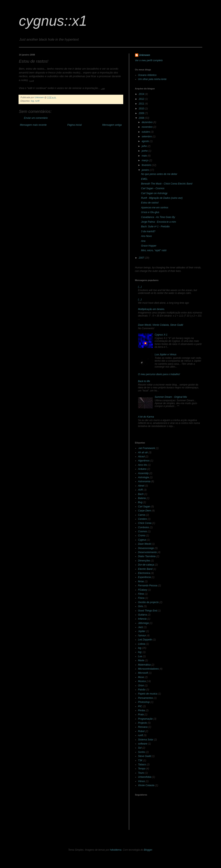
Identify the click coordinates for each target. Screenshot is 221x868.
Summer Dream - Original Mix (171, 397)
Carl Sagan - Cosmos (153, 188)
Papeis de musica (148, 694)
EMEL (144, 179)
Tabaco (142, 765)
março (145, 160)
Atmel (141, 486)
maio (145, 156)
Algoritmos (144, 461)
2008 (142, 118)
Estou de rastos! (150, 203)
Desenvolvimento (147, 552)
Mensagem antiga (112, 125)
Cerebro (142, 519)
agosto (146, 141)
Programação (145, 719)
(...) (140, 287)
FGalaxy (143, 590)
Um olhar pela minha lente (152, 79)
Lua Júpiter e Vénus (165, 355)
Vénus (142, 781)
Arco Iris (143, 465)
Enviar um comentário (36, 118)
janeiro (146, 170)
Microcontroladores (148, 669)
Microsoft (143, 673)
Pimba (142, 710)
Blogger (148, 850)
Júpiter (142, 631)
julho (145, 146)
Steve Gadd (145, 756)
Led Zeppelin (145, 640)
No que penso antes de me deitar (159, 174)
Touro (141, 773)
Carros (142, 515)
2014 (142, 94)
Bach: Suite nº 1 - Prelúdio (155, 227)
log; (140, 652)
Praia (141, 715)
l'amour (142, 636)
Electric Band (145, 569)
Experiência (145, 577)
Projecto (143, 723)
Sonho (142, 752)
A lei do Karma (146, 417)
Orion (141, 686)
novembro (147, 127)
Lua (140, 656)
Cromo (142, 536)
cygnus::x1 (53, 21)
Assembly (143, 473)
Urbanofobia (145, 777)
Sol (140, 748)
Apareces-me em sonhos (154, 208)
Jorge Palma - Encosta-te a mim (158, 222)
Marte (141, 660)
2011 (142, 104)
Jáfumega (143, 623)
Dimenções (144, 561)
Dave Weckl (145, 544)
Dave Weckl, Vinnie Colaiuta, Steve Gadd (161, 325)
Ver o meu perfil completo (149, 60)
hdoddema (116, 850)
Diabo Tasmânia (147, 556)
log (32, 101)
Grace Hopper (149, 246)
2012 (142, 99)
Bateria (142, 498)
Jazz (141, 627)
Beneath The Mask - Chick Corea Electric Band (167, 184)
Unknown (145, 55)
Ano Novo (146, 236)
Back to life (144, 381)
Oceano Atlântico (147, 75)
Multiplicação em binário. (152, 309)
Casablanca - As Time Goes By (158, 217)
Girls (141, 606)
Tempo (142, 769)
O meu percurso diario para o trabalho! (159, 374)
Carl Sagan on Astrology (154, 193)
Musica (142, 681)
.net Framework (147, 448)
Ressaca (143, 727)
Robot (141, 731)
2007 (142, 258)
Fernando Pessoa (148, 586)
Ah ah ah (143, 452)
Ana (143, 241)
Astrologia (143, 477)
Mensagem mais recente (33, 125)
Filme (141, 594)
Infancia (142, 619)
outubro (146, 132)
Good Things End (148, 611)
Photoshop (144, 702)
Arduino (142, 469)
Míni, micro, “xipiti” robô (154, 250)
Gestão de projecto (148, 602)
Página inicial (74, 125)
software (143, 744)
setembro (147, 137)
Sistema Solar (146, 740)
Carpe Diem (145, 511)
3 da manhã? (148, 231)
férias (141, 581)
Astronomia (144, 481)
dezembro (147, 122)
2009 (142, 113)
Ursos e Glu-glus (150, 212)
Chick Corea (145, 523)
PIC (140, 706)
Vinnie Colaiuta (146, 785)
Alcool (141, 457)
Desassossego (146, 548)
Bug (140, 502)
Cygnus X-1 (161, 335)
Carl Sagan (144, 507)
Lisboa (142, 644)
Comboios (144, 527)
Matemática (144, 665)
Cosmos (143, 531)
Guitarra (142, 615)
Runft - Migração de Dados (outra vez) (162, 198)
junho (145, 151)
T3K (140, 760)
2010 (142, 109)
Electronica (144, 573)
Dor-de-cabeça (146, 565)
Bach (141, 494)
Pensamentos (146, 698)
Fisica (141, 598)
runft (37, 101)
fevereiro (147, 165)
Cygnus (142, 540)
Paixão (142, 690)
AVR (141, 490)
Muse (141, 677)
